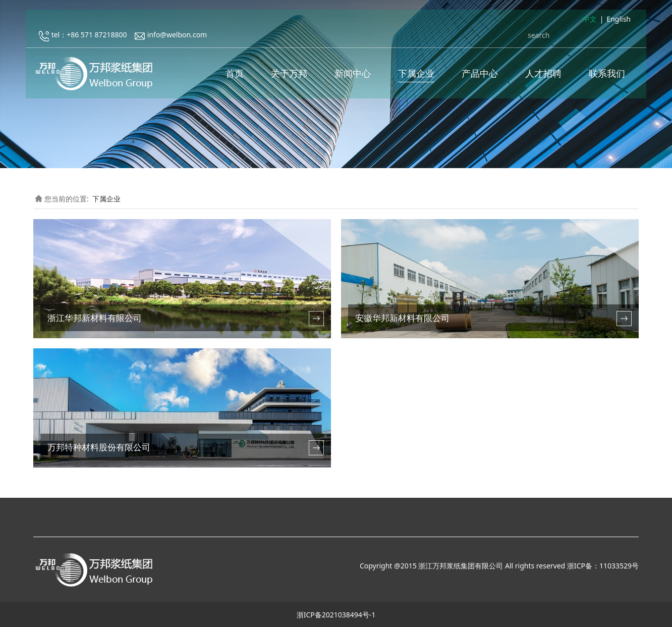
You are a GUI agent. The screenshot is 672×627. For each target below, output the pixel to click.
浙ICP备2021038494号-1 (336, 615)
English (619, 22)
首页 (235, 76)
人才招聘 (543, 76)
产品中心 (480, 76)
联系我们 (607, 76)
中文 (590, 22)
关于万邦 (289, 76)
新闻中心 (353, 76)
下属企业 (416, 76)
